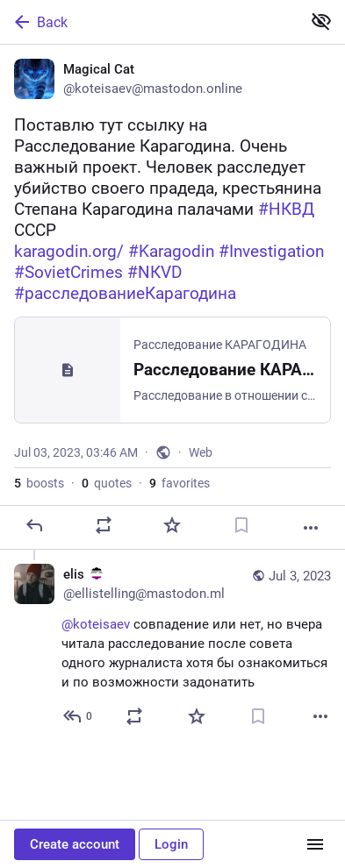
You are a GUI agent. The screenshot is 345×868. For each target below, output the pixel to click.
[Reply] (34, 525)
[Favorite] (172, 525)
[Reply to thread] (79, 716)
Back (40, 22)
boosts (39, 483)
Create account (75, 844)
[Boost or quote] (104, 525)
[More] (311, 528)
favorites (180, 483)
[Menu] (315, 844)
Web (201, 452)
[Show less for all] (321, 21)
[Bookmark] (241, 525)
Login (171, 844)
